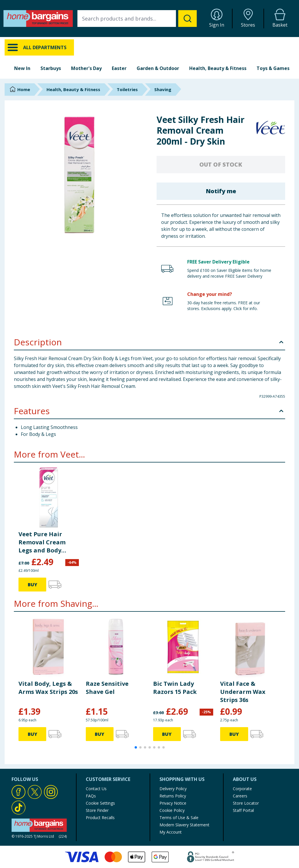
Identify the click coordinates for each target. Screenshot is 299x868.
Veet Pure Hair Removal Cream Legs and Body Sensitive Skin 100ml (42, 542)
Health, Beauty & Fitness (218, 68)
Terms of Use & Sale (179, 818)
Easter (119, 68)
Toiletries (127, 89)
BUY (32, 585)
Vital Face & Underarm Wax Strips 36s (243, 692)
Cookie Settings (100, 803)
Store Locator (246, 803)
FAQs (91, 796)
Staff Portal (243, 810)
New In (22, 68)
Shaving (163, 89)
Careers (240, 796)
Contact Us (96, 789)
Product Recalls (100, 818)
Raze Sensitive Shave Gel (107, 688)
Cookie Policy (172, 810)
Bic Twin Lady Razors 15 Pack (175, 688)
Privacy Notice (173, 803)
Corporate (242, 789)
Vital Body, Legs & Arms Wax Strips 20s (48, 688)
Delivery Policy (173, 789)
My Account (171, 832)
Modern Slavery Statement (184, 825)
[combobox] (137, 19)
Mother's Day (86, 68)
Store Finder (97, 810)
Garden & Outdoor (158, 68)
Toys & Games (273, 68)
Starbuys (51, 68)
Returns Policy (173, 796)
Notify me (221, 191)
